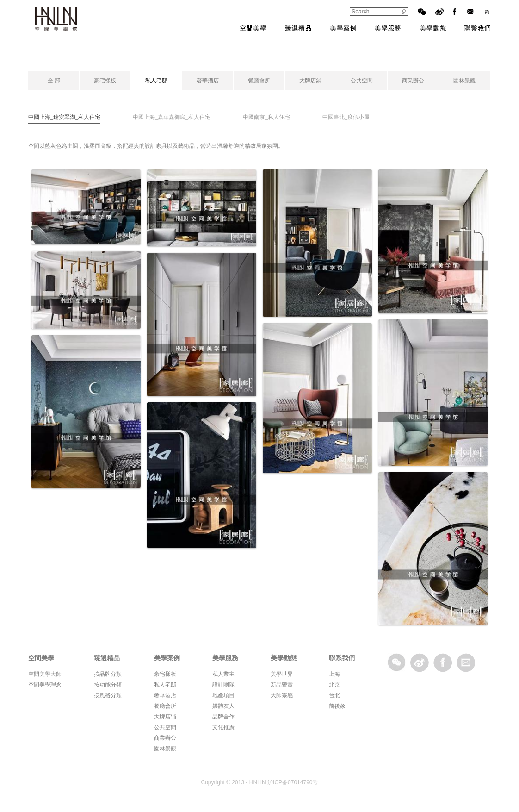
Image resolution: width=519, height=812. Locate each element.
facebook (443, 663)
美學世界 (282, 674)
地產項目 (223, 695)
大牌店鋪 (310, 81)
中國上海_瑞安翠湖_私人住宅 (64, 117)
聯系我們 (478, 28)
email (466, 663)
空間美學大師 (45, 674)
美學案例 (343, 28)
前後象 (337, 706)
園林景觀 (464, 81)
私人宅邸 (156, 81)
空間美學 (253, 28)
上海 (334, 674)
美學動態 (433, 28)
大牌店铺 (165, 717)
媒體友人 (223, 706)
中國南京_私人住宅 (266, 117)
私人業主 (223, 674)
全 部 (54, 81)
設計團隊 (223, 685)
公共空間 (362, 81)
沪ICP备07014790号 (293, 782)
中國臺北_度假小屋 (346, 117)
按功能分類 (108, 685)
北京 (334, 685)
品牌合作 (223, 717)
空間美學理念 (45, 685)
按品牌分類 (108, 674)
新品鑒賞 (282, 685)
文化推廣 (223, 727)
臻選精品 (298, 28)
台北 (334, 695)
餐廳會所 (259, 81)
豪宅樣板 (105, 81)
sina (420, 663)
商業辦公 (413, 81)
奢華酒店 (208, 81)
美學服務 (388, 28)
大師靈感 (282, 695)
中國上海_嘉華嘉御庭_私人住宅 (172, 117)
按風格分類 (108, 695)
